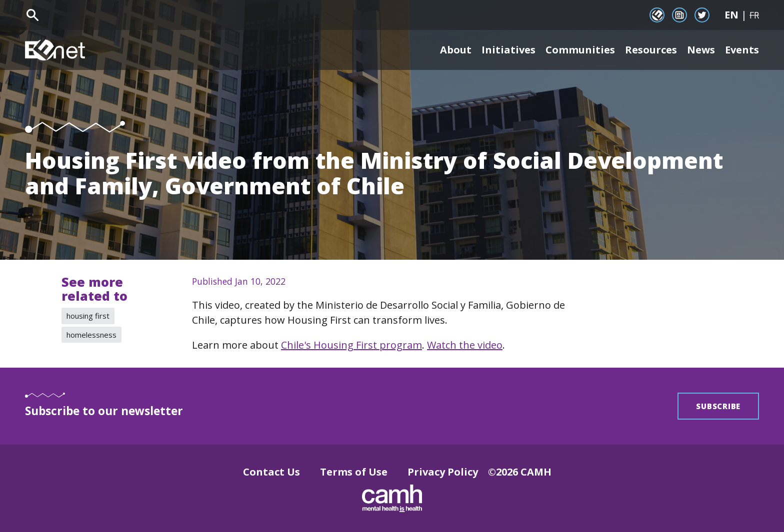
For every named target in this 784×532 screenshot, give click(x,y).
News (701, 50)
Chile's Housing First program (351, 345)
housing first (88, 316)
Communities (580, 50)
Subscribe (718, 406)
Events (742, 50)
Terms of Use (354, 472)
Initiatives (508, 50)
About (456, 50)
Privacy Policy (443, 472)
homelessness (91, 335)
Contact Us (271, 472)
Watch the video (465, 345)
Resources (651, 50)
